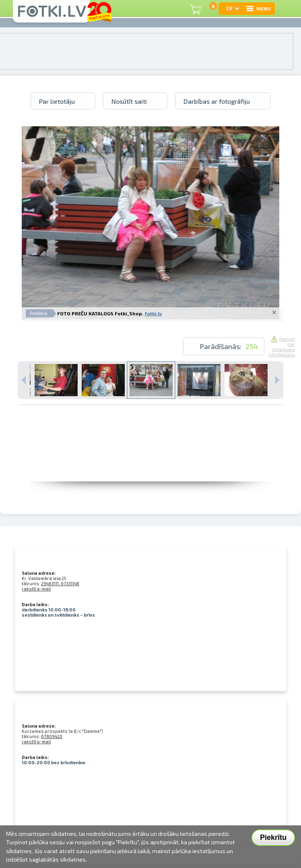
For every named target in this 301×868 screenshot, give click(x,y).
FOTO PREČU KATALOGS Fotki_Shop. (100, 313)
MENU (258, 8)
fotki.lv (154, 313)
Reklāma (38, 313)
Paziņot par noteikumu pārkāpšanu (282, 347)
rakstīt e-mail (36, 589)
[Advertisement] (150, 463)
